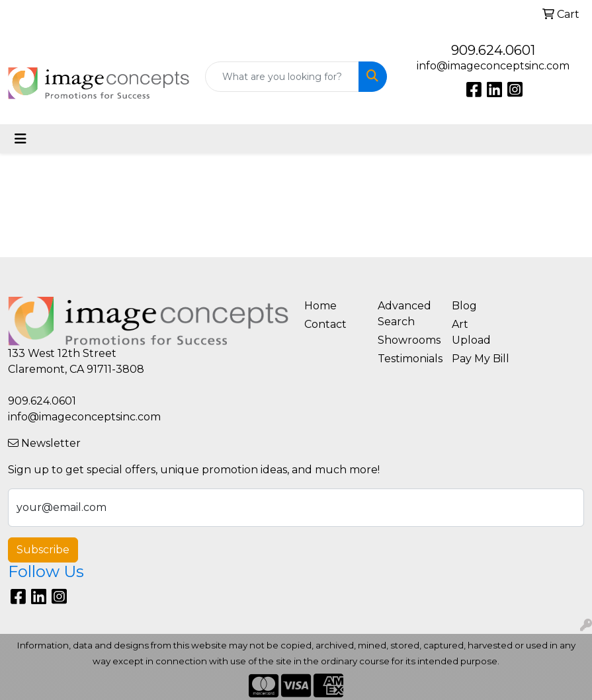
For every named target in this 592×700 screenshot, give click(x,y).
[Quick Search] (282, 77)
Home (320, 306)
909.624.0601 (493, 50)
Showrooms (407, 340)
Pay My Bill (481, 359)
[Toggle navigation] (21, 139)
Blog (464, 306)
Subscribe (43, 550)
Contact (325, 324)
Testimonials (407, 359)
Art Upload (471, 332)
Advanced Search (404, 314)
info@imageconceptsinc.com (493, 66)
